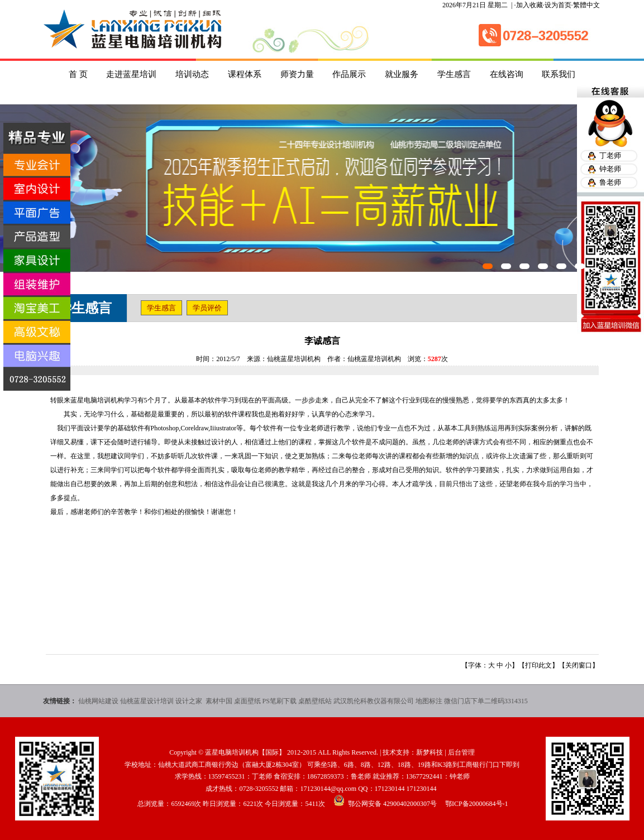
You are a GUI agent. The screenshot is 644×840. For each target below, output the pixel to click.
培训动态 (192, 74)
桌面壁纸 (247, 701)
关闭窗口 (579, 665)
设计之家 (190, 701)
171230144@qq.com (328, 789)
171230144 (390, 789)
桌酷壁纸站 (315, 701)
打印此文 (538, 665)
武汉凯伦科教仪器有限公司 (374, 701)
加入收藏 (529, 5)
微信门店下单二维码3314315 (486, 701)
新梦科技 (430, 752)
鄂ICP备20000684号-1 (477, 804)
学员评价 (207, 308)
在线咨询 (507, 74)
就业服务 (402, 74)
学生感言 (454, 74)
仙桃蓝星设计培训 (147, 701)
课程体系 (245, 74)
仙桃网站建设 (98, 701)
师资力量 (297, 74)
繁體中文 (586, 5)
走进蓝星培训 (131, 74)
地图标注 (429, 701)
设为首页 (558, 5)
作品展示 (349, 74)
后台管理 (461, 752)
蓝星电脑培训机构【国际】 (245, 752)
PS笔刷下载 (280, 701)
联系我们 (559, 74)
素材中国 (219, 701)
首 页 (78, 74)
